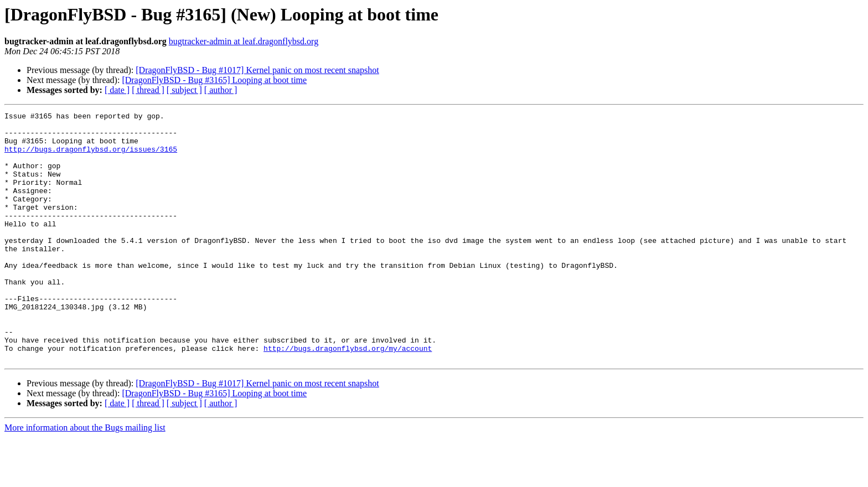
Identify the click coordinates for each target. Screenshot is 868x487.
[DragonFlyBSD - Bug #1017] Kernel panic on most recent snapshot (257, 70)
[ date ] (117, 90)
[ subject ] (184, 90)
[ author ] (221, 90)
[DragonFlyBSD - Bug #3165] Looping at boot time (214, 80)
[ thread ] (148, 90)
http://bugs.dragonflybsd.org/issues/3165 (91, 157)
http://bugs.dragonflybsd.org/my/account (348, 396)
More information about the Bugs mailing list (85, 477)
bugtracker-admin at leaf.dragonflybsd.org (244, 41)
